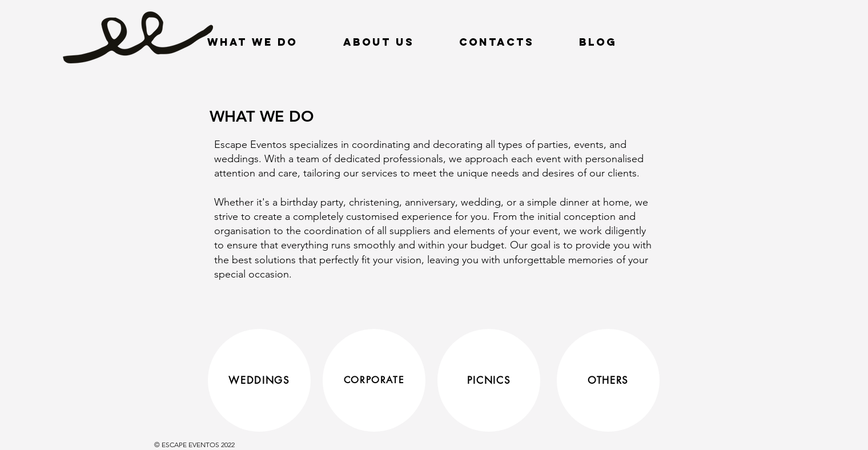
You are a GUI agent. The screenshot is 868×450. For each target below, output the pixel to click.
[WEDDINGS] (259, 380)
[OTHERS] (608, 380)
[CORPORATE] (374, 380)
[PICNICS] (489, 380)
